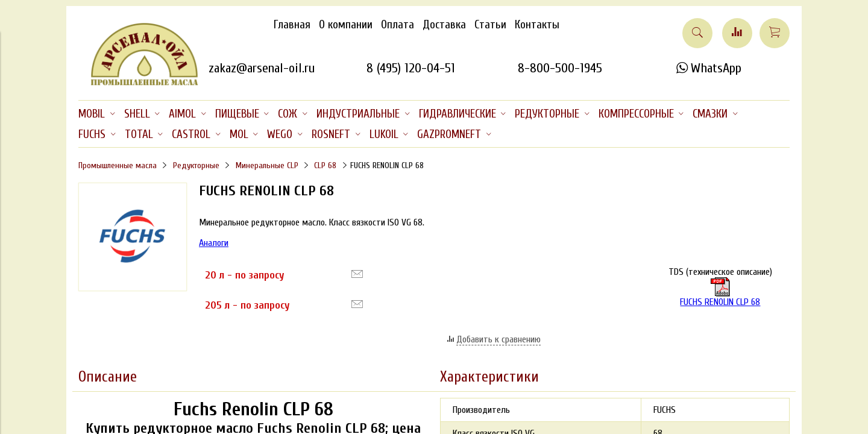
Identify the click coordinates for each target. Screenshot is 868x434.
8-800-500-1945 (560, 68)
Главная (292, 25)
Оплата (398, 25)
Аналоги (214, 243)
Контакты (537, 25)
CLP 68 (325, 165)
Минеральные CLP (267, 165)
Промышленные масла (118, 165)
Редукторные (196, 165)
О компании (346, 25)
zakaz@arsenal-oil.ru (262, 68)
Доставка (444, 25)
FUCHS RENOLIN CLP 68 (720, 292)
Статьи (490, 25)
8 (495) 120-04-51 (411, 68)
